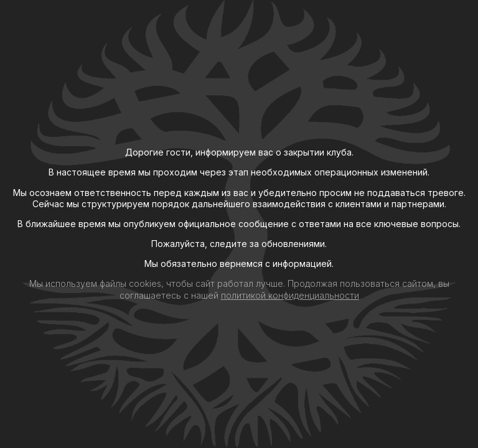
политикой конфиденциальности (290, 295)
